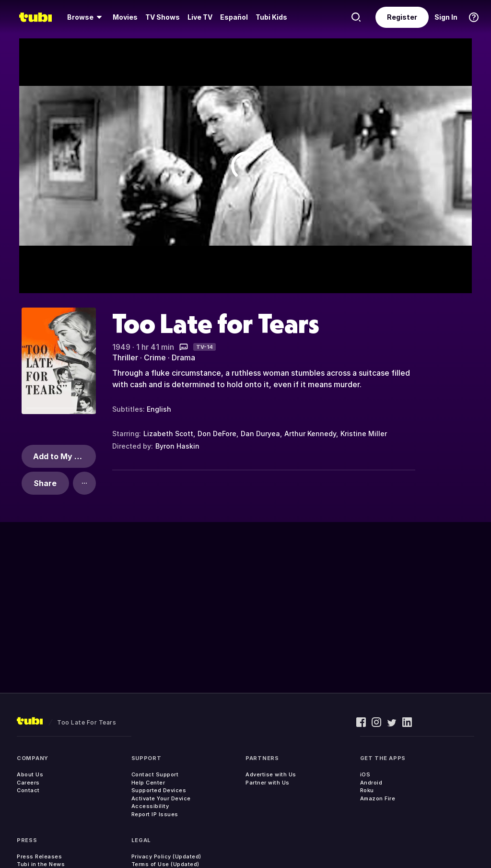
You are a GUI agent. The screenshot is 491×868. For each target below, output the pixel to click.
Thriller (125, 357)
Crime (155, 357)
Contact (28, 790)
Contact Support (155, 774)
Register (402, 17)
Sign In (446, 17)
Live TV (200, 17)
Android (371, 783)
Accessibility (150, 806)
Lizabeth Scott (168, 434)
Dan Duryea (260, 434)
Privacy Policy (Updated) (166, 856)
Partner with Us (268, 783)
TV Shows (163, 17)
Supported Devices (159, 790)
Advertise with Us (271, 774)
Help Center (148, 783)
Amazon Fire (378, 798)
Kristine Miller (364, 434)
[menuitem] (86, 17)
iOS (365, 774)
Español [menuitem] (234, 17)
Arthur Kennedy (310, 434)
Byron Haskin (177, 446)
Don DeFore (217, 434)
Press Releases (39, 856)
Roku (367, 790)
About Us (30, 774)
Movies (125, 17)
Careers (28, 783)
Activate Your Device (161, 798)
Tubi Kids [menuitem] (271, 17)
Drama (183, 357)
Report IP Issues (155, 814)
